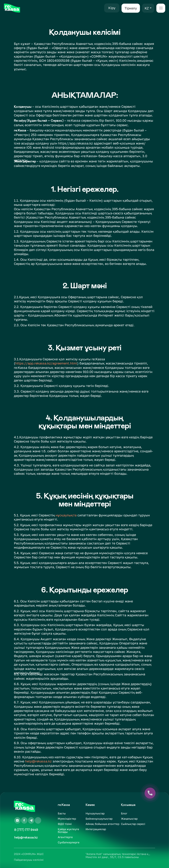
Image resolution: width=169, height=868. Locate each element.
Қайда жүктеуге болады (68, 831)
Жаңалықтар (129, 819)
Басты (62, 813)
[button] (151, 8)
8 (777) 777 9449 (26, 830)
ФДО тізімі (65, 824)
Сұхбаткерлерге (69, 842)
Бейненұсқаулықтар (99, 819)
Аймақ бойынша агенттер (102, 824)
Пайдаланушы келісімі (29, 860)
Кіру (112, 8)
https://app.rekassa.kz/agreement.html (46, 363)
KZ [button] (147, 8)
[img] (12, 8)
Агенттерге (65, 837)
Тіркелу (131, 8)
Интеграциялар (96, 829)
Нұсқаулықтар (95, 813)
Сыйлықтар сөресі (133, 824)
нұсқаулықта (66, 515)
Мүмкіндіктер (67, 819)
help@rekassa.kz (38, 761)
